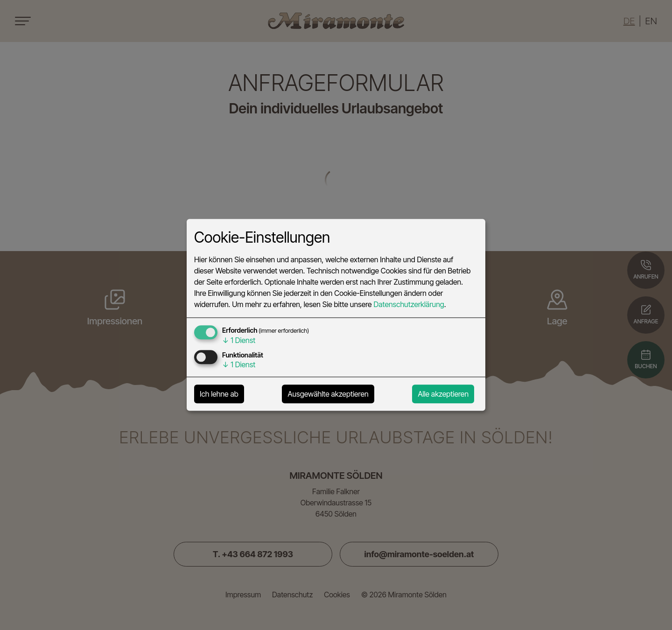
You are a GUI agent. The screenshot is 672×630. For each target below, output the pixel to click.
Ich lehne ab (219, 394)
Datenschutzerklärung (409, 305)
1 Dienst (239, 341)
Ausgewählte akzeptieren (328, 394)
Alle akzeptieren (443, 394)
